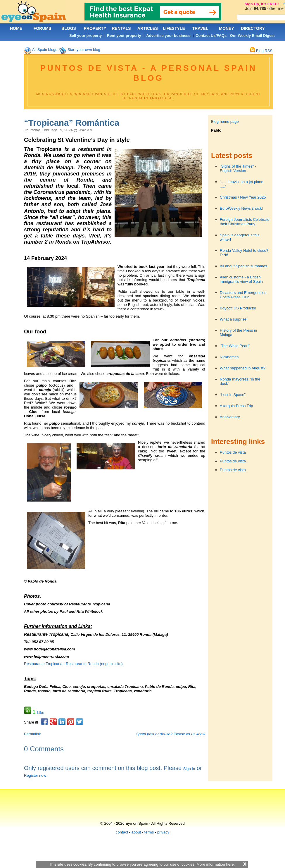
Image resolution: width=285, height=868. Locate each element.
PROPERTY (95, 28)
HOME (16, 28)
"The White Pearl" (235, 346)
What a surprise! (234, 319)
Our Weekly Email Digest (252, 36)
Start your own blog (84, 50)
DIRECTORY (253, 28)
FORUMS (43, 28)
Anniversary (230, 417)
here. (230, 864)
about (136, 832)
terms (149, 832)
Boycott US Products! (238, 308)
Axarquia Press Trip (236, 406)
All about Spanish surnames (243, 266)
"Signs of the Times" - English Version (238, 168)
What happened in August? (243, 368)
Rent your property (124, 36)
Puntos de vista (233, 452)
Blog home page (225, 122)
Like (41, 713)
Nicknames (229, 357)
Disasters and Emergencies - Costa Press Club (244, 295)
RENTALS (121, 28)
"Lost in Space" (233, 395)
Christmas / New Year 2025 (243, 197)
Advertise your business (168, 36)
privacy (163, 832)
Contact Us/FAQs (211, 36)
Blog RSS (261, 51)
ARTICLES (148, 28)
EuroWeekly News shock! (241, 208)
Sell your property (85, 36)
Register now (35, 775)
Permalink (32, 734)
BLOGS (69, 28)
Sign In (189, 769)
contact (122, 832)
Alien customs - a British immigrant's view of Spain (241, 279)
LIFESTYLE (174, 28)
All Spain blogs (45, 50)
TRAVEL (200, 28)
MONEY (226, 28)
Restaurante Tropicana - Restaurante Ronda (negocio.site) (73, 664)
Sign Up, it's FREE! (262, 4)
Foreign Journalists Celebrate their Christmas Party (245, 222)
